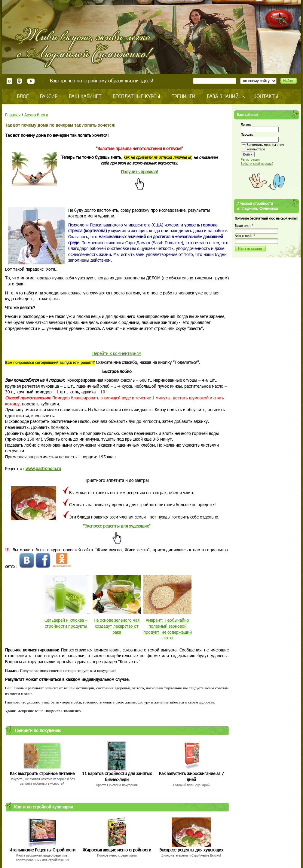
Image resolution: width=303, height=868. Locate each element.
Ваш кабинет (85, 96)
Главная (13, 115)
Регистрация (250, 159)
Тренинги (184, 96)
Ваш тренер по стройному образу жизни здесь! (102, 80)
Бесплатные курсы (136, 96)
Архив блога (36, 115)
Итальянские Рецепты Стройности (42, 850)
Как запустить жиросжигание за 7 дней (191, 776)
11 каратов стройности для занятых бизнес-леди (117, 776)
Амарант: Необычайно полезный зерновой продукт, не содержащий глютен (168, 629)
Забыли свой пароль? (257, 163)
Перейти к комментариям (117, 353)
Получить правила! (139, 172)
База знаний (223, 96)
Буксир (49, 96)
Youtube (31, 81)
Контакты (266, 96)
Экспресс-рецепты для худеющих (191, 850)
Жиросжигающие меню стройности (117, 850)
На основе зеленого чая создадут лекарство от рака (117, 626)
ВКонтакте (9, 81)
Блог (23, 96)
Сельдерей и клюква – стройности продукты (66, 623)
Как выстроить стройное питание (42, 773)
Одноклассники (20, 81)
